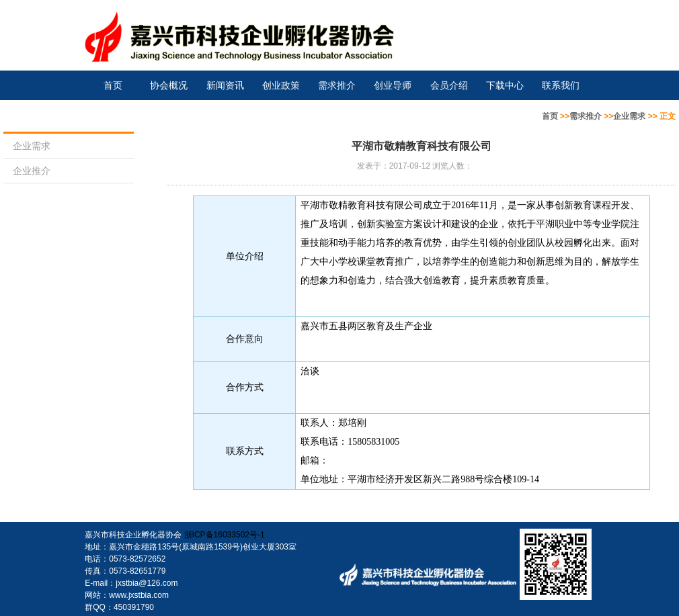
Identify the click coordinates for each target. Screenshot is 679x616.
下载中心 (505, 85)
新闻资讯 (225, 85)
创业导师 (393, 85)
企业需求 (629, 116)
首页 (113, 85)
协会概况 (169, 85)
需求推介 (337, 85)
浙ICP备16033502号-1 (225, 535)
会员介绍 (449, 85)
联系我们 (561, 85)
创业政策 (281, 85)
